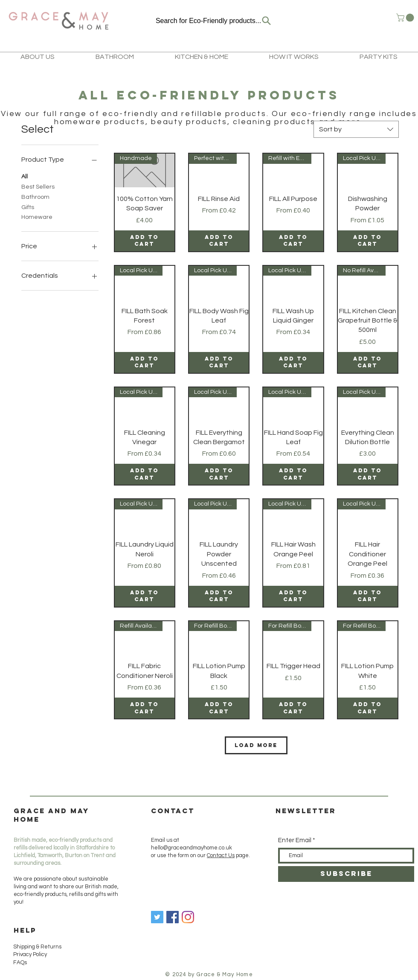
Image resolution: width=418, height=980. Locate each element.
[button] (406, 18)
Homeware (37, 216)
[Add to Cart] (145, 241)
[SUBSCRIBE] (346, 874)
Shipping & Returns (38, 947)
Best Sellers (38, 186)
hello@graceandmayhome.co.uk (192, 848)
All (25, 176)
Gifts (28, 206)
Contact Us (221, 855)
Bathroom (35, 196)
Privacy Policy (30, 954)
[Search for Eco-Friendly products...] (214, 21)
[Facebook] (173, 917)
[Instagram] (188, 917)
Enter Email (295, 840)
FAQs (20, 963)
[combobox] (356, 129)
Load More (256, 745)
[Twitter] (157, 917)
